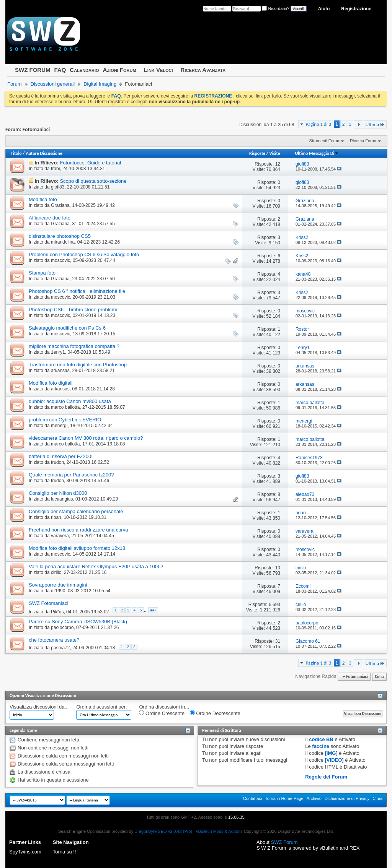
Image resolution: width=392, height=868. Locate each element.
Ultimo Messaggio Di (317, 153)
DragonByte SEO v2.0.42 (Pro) (163, 831)
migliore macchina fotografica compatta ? (74, 346)
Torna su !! (65, 852)
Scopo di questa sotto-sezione (93, 181)
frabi (55, 169)
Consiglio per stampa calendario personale (76, 511)
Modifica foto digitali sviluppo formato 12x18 (77, 548)
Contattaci (253, 798)
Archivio (314, 798)
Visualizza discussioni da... (39, 707)
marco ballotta (65, 407)
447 (153, 610)
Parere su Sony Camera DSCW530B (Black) (78, 622)
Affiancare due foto (50, 218)
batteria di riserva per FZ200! (61, 456)
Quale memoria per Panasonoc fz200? (71, 475)
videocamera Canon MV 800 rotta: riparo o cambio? (86, 438)
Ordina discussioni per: (101, 707)
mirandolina (63, 242)
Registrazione (356, 9)
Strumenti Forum (325, 141)
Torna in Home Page (284, 798)
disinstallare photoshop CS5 (60, 236)
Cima (379, 677)
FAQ (60, 70)
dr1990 (58, 591)
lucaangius (62, 499)
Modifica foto (43, 199)
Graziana (60, 205)
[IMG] (331, 753)
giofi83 (58, 187)
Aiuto (324, 9)
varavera (60, 536)
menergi (59, 426)
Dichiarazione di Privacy (347, 798)
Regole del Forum (326, 777)
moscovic (60, 260)
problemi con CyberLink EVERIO (65, 420)
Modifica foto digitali (51, 383)
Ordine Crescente (162, 713)
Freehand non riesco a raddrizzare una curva (78, 530)
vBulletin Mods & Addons (219, 831)
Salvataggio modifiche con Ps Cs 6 (67, 328)
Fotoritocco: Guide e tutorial (90, 163)
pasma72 (60, 648)
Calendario (84, 70)
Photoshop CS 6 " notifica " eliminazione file (77, 291)
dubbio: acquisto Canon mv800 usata (70, 401)
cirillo (56, 572)
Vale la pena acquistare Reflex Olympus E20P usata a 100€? (96, 566)
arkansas (60, 371)
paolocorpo (62, 627)
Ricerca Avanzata (203, 70)
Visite (275, 153)
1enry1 (58, 352)
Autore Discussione (44, 153)
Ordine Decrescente (215, 713)
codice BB (321, 739)
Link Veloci (158, 70)
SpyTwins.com (25, 852)
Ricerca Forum (364, 141)
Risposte (257, 153)
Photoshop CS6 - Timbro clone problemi (73, 310)
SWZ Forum (284, 842)
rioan (56, 517)
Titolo (16, 153)
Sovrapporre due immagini (58, 585)
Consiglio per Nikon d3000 (58, 493)
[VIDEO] (334, 760)
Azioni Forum (120, 70)
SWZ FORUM (33, 70)
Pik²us (57, 612)
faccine (321, 746)
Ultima (375, 124)
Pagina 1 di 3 (318, 124)
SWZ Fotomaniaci (48, 603)
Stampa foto (42, 273)
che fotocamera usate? (54, 640)
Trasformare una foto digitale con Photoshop (78, 365)
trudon (57, 462)
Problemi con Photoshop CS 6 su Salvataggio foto (84, 254)
